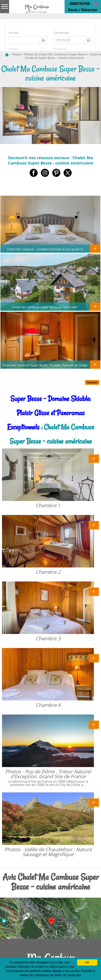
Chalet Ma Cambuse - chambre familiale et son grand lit (45, 249)
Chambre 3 (48, 638)
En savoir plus (72, 975)
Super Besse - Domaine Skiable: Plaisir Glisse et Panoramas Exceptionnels (49, 413)
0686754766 (80, 3)
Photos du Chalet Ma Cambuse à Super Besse (55, 54)
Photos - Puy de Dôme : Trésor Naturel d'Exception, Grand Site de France (48, 774)
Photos (16, 54)
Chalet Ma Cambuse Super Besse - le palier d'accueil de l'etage (45, 365)
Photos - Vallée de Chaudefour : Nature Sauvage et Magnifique (48, 852)
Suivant (92, 382)
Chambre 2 (48, 572)
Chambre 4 (48, 705)
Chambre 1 (48, 505)
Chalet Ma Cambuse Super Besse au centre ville (45, 307)
